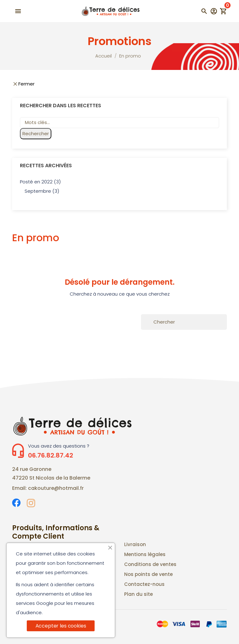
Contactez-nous (144, 584)
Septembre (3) (42, 191)
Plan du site (138, 594)
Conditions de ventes (150, 564)
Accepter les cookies (61, 626)
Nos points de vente (148, 574)
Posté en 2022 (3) (40, 182)
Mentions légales (145, 554)
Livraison (135, 544)
